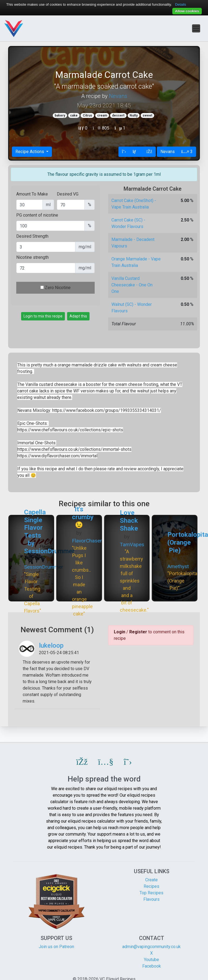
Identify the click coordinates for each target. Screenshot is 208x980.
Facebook (152, 966)
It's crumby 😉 (83, 517)
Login (120, 632)
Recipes (151, 886)
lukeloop (51, 645)
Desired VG (68, 194)
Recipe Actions (30, 152)
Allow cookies (187, 11)
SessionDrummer (44, 567)
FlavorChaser (87, 541)
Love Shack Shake (129, 521)
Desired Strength (32, 236)
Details (181, 4)
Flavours (151, 899)
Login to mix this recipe (43, 316)
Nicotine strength (32, 257)
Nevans (118, 96)
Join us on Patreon (56, 947)
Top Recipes (151, 893)
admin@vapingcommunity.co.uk (151, 947)
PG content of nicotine (37, 215)
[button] (82, 762)
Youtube (151, 960)
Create (151, 880)
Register (138, 632)
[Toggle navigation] (196, 28)
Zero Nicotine (58, 288)
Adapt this (78, 316)
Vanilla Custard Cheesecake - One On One (132, 285)
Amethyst (178, 566)
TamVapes (132, 544)
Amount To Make (32, 194)
